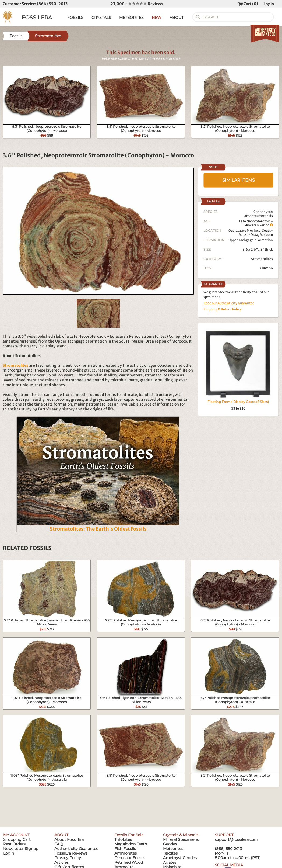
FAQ (59, 844)
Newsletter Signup (21, 849)
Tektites (170, 853)
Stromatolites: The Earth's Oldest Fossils (98, 529)
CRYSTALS (101, 18)
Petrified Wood (129, 862)
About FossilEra (69, 839)
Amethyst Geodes (180, 858)
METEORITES (131, 18)
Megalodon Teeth (131, 844)
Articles (61, 862)
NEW (157, 18)
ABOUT (177, 18)
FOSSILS (75, 18)
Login (269, 4)
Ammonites (126, 853)
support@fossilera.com (236, 839)
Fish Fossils (125, 849)
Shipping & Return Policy (223, 309)
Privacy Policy (68, 858)
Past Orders (14, 844)
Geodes (170, 844)
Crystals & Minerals (181, 835)
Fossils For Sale (129, 835)
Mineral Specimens (181, 839)
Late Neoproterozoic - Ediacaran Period (256, 223)
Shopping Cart (17, 839)
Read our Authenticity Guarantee (229, 303)
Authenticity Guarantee (76, 849)
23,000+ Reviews (137, 4)
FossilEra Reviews (71, 853)
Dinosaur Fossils (130, 858)
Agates (170, 862)
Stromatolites (262, 259)
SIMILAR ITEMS (239, 180)
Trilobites (123, 839)
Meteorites (173, 849)
